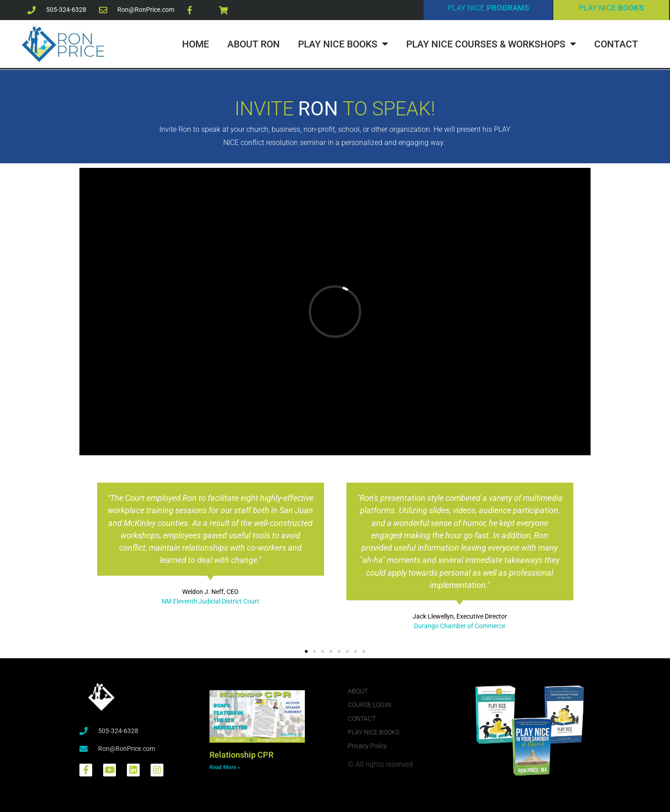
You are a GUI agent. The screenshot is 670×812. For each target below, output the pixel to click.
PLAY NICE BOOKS (343, 44)
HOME (196, 44)
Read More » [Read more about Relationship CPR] (225, 767)
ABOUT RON (254, 44)
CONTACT (616, 44)
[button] (306, 651)
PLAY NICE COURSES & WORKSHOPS (491, 44)
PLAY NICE (488, 8)
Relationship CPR (241, 755)
